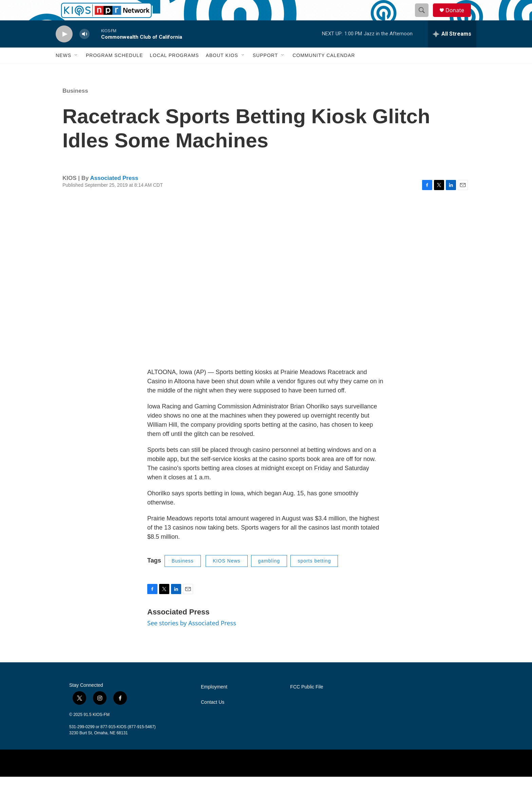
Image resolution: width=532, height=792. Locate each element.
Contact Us (213, 717)
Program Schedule (114, 71)
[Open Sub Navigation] (76, 71)
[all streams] (452, 49)
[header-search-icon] (425, 18)
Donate (459, 18)
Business (75, 106)
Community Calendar (324, 71)
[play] (64, 49)
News (63, 71)
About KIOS (222, 71)
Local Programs (174, 71)
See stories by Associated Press (192, 638)
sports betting (314, 576)
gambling (269, 576)
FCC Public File (307, 702)
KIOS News (226, 576)
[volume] (84, 49)
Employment (214, 702)
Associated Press (114, 193)
